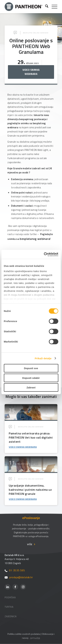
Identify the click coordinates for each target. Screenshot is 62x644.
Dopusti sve (31, 368)
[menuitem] (45, 7)
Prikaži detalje (43, 358)
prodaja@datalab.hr (19, 577)
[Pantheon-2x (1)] (24, 7)
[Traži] (45, 7)
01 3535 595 (15, 570)
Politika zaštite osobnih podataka (24, 634)
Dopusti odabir (31, 378)
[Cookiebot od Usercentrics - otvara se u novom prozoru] (44, 254)
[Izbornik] (53, 7)
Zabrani (31, 387)
